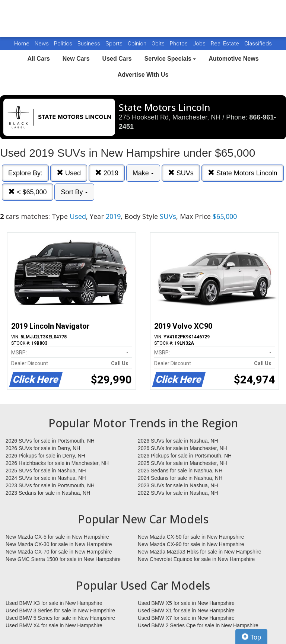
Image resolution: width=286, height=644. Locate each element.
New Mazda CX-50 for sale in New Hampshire (191, 537)
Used (69, 173)
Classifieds (258, 44)
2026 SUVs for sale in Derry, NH (43, 448)
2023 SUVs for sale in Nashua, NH (178, 485)
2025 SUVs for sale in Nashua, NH (46, 471)
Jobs (200, 44)
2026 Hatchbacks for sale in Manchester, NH (57, 463)
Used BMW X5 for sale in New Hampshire (186, 603)
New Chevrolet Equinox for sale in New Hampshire (196, 559)
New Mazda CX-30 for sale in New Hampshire (59, 544)
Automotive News (233, 59)
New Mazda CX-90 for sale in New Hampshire (191, 544)
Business (90, 44)
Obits (159, 44)
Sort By (74, 192)
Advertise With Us (143, 75)
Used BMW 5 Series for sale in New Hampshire (60, 618)
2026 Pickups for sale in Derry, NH (45, 456)
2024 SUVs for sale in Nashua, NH (46, 478)
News (42, 44)
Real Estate (226, 44)
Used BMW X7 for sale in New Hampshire (186, 618)
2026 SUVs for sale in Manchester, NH (182, 448)
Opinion (138, 44)
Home (22, 44)
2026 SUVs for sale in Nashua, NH (178, 441)
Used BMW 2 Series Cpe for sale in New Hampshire (198, 625)
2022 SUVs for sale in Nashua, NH (178, 493)
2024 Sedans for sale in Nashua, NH (180, 478)
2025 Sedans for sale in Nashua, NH (180, 471)
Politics (63, 44)
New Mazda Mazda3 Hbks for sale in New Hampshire (199, 552)
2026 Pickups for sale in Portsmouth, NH (185, 456)
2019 (107, 173)
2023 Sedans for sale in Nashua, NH (48, 493)
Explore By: (25, 173)
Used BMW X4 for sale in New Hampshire (54, 625)
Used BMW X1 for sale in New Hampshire (186, 610)
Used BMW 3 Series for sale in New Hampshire (60, 610)
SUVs (181, 173)
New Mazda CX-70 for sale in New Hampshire (59, 552)
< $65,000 (28, 192)
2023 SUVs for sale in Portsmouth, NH (50, 485)
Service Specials (170, 59)
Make (143, 173)
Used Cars (117, 59)
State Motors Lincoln (243, 173)
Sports (115, 44)
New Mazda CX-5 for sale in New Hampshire (57, 537)
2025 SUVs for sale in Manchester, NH (182, 463)
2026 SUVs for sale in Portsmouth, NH (50, 441)
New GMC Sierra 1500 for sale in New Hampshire (63, 559)
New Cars (76, 59)
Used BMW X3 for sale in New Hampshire (54, 603)
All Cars (38, 59)
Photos (179, 44)
